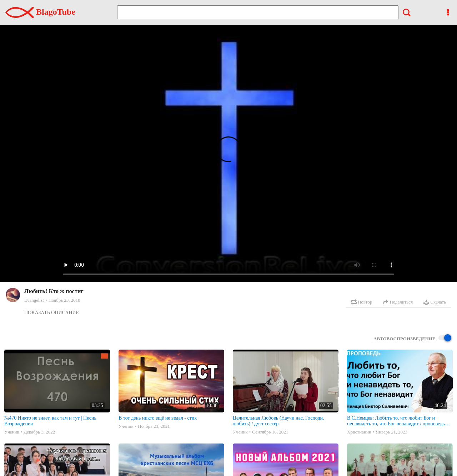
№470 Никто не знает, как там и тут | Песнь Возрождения (50, 421)
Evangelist (34, 300)
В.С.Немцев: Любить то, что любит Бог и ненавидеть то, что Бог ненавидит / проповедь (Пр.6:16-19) (396, 421)
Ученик (12, 432)
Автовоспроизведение (412, 338)
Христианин (359, 432)
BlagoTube (40, 12)
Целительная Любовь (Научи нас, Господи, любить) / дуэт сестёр (278, 421)
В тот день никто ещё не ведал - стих (158, 418)
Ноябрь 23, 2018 (64, 300)
